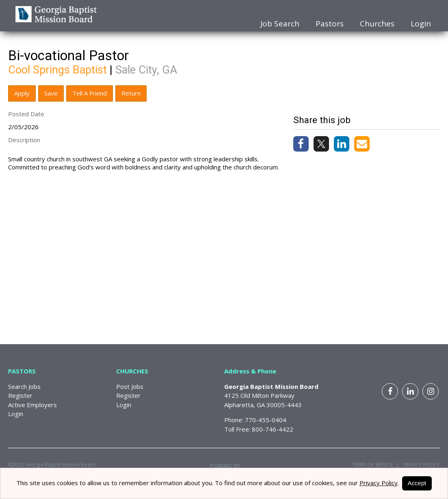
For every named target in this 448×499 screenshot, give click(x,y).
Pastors (330, 24)
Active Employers (32, 405)
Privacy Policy (420, 465)
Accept (417, 483)
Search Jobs (24, 386)
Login (421, 24)
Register (20, 395)
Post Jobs (130, 386)
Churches (377, 24)
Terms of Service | (375, 465)
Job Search (280, 24)
